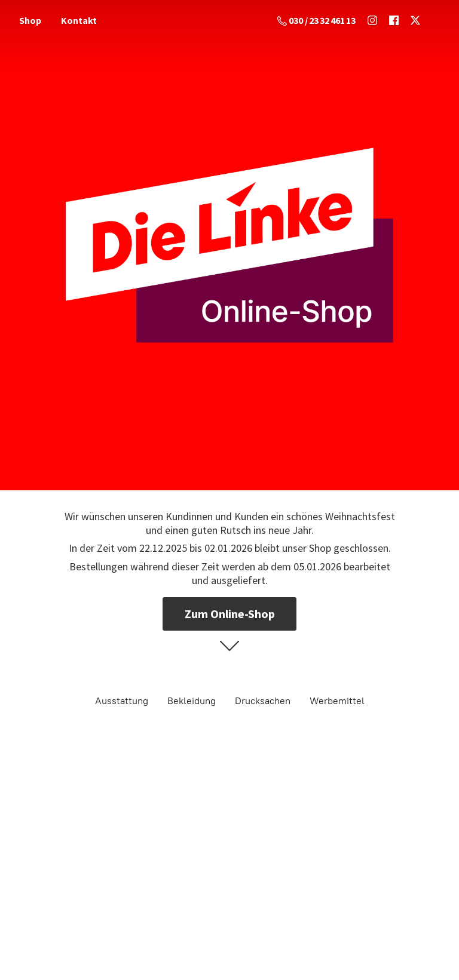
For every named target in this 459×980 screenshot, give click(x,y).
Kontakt (79, 20)
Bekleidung (192, 701)
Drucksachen (263, 701)
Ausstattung (122, 701)
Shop (30, 20)
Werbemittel (337, 701)
